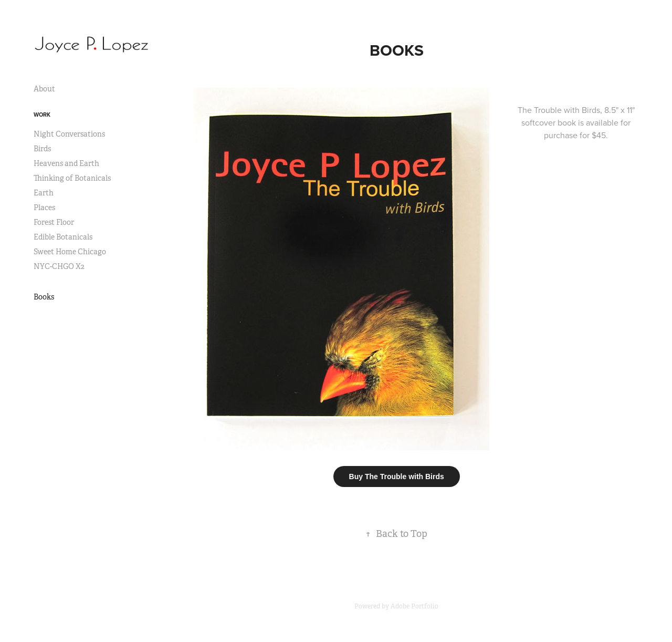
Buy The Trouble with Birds (397, 477)
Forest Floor (54, 222)
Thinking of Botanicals (72, 178)
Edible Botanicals (63, 237)
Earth (44, 193)
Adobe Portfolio (414, 606)
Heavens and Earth (66, 163)
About (44, 89)
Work (42, 115)
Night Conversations (69, 134)
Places (44, 208)
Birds (42, 149)
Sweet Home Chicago (70, 252)
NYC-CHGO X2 (59, 266)
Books (44, 297)
